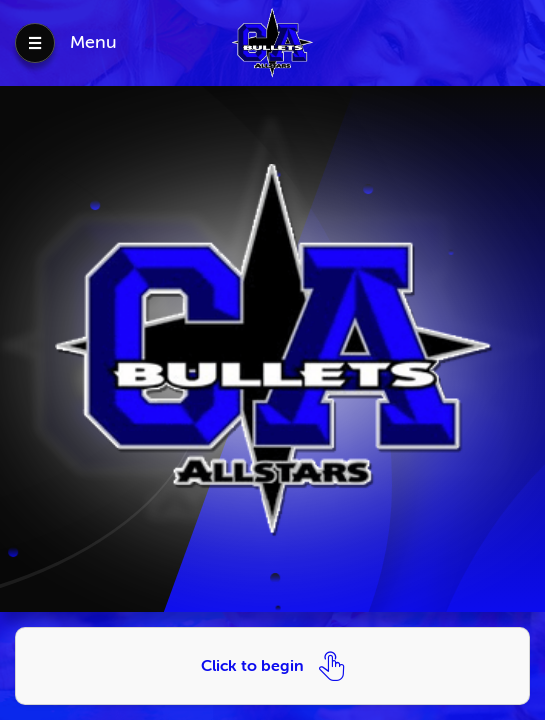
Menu (93, 42)
